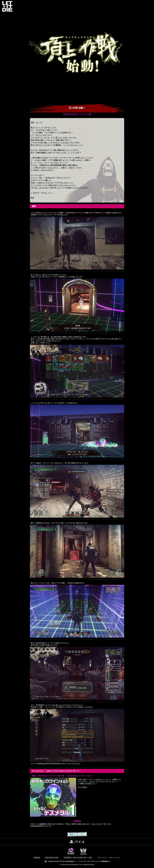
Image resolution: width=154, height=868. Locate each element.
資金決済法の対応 (52, 858)
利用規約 (37, 858)
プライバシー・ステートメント (109, 858)
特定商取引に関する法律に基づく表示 (78, 858)
